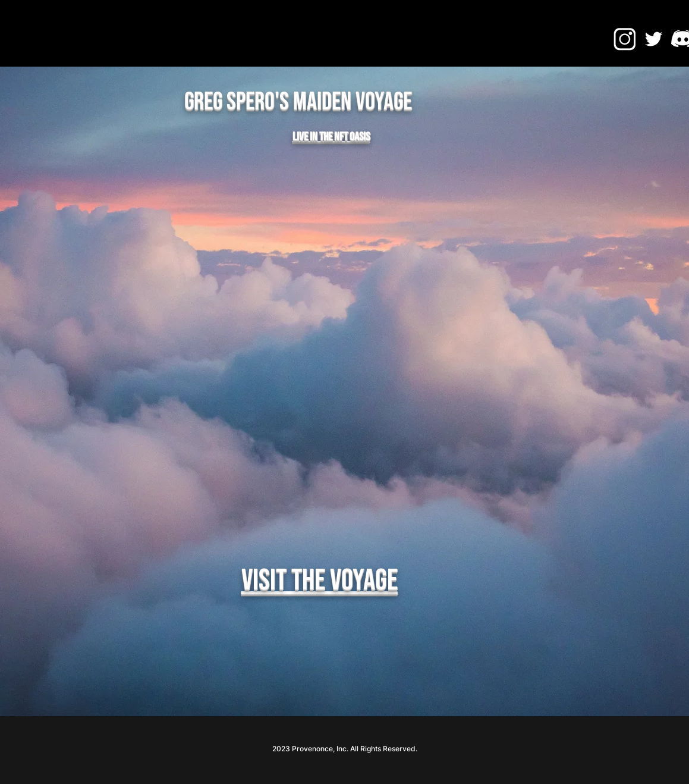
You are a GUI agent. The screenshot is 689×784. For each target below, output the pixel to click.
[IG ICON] (624, 39)
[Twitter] (654, 39)
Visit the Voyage (320, 581)
